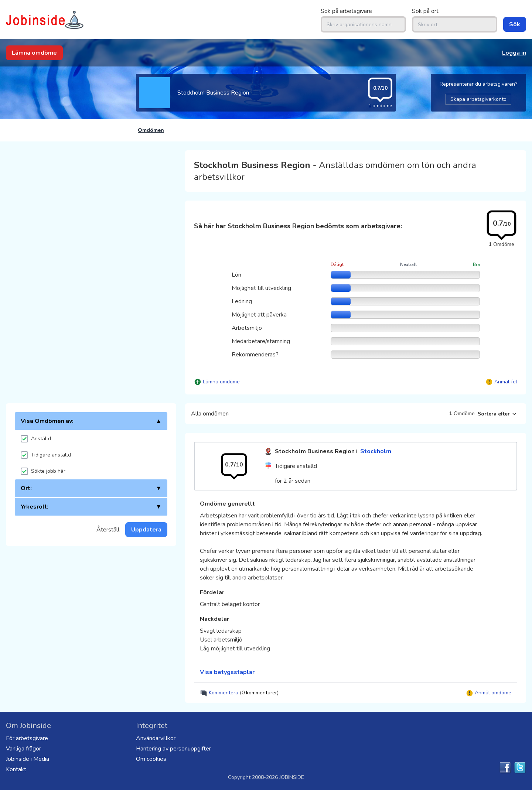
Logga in (514, 53)
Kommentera (239, 693)
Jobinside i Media (28, 759)
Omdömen (151, 130)
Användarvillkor (156, 738)
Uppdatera (146, 530)
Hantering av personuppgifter (173, 749)
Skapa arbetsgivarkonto (478, 99)
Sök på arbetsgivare (346, 11)
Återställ (108, 530)
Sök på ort (425, 11)
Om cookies (151, 759)
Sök (515, 24)
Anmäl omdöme (489, 693)
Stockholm (376, 451)
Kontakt (16, 769)
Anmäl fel (506, 382)
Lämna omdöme (34, 53)
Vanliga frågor (23, 749)
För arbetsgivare (27, 738)
